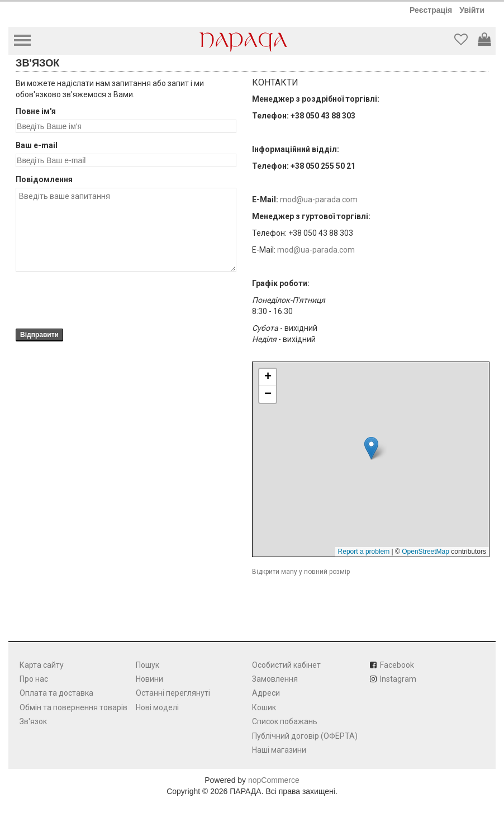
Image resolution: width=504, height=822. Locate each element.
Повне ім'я (36, 111)
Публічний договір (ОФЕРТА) (305, 736)
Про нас (34, 679)
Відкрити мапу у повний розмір (301, 572)
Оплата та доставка (56, 693)
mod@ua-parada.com (319, 199)
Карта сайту (42, 665)
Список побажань (285, 721)
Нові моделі (157, 707)
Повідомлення (44, 179)
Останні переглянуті (173, 693)
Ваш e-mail (37, 145)
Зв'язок (33, 721)
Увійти (472, 10)
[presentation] (101, 300)
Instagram (398, 679)
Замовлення (275, 679)
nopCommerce (274, 780)
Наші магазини (279, 750)
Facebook (397, 665)
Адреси (266, 693)
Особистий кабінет (286, 665)
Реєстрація (431, 10)
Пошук (148, 665)
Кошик (264, 707)
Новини (149, 679)
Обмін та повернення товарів (73, 707)
